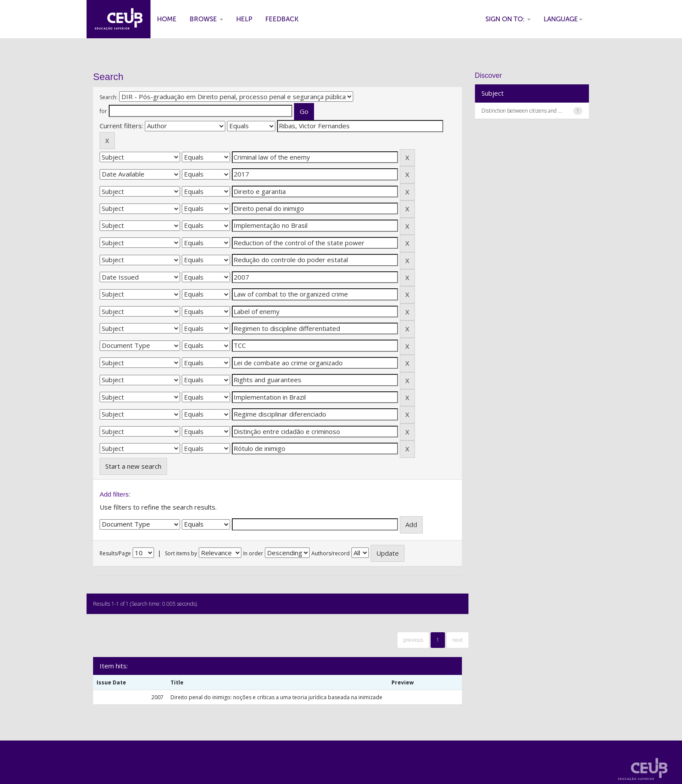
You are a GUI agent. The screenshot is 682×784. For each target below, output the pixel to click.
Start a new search (133, 466)
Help (244, 19)
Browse (206, 19)
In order (253, 553)
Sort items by (181, 553)
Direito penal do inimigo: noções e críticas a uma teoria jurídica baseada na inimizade (276, 697)
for (103, 111)
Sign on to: (508, 19)
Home (167, 19)
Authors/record (331, 553)
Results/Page (115, 553)
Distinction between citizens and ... (522, 111)
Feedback (282, 19)
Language (563, 19)
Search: (109, 97)
